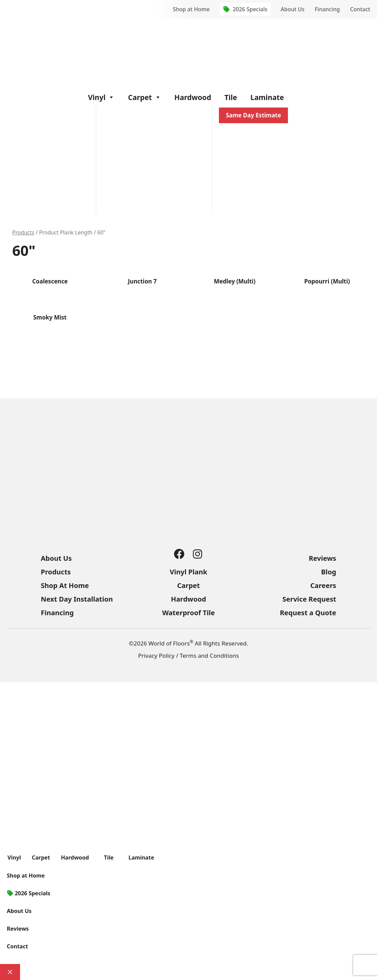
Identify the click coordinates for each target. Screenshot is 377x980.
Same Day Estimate (253, 115)
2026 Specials (250, 9)
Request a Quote (308, 613)
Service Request (309, 599)
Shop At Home (65, 585)
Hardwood (193, 97)
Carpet (144, 97)
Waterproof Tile (188, 613)
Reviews (322, 558)
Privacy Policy (156, 656)
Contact (360, 9)
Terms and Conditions (209, 656)
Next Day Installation (77, 599)
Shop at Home (191, 9)
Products (23, 232)
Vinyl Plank (188, 572)
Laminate (267, 97)
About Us (293, 9)
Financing (327, 9)
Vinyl (101, 97)
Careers (323, 585)
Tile (231, 97)
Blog (328, 572)
